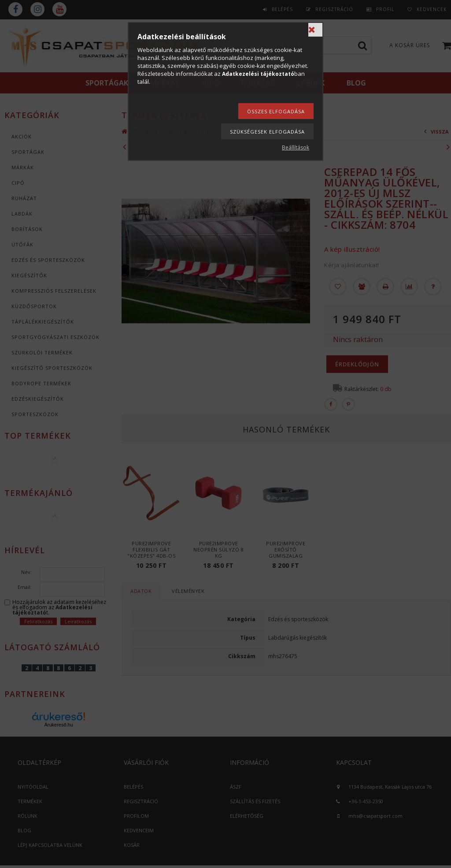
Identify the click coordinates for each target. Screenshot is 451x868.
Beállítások (296, 147)
